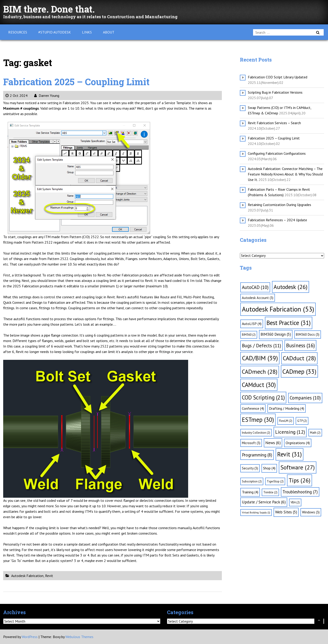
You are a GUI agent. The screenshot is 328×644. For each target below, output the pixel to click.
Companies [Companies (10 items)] (305, 398)
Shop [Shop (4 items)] (269, 468)
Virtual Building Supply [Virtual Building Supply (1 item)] (256, 513)
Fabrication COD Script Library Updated (278, 77)
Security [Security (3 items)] (250, 468)
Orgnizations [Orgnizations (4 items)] (298, 443)
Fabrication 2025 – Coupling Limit (76, 82)
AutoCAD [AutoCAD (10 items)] (255, 287)
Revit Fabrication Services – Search (274, 123)
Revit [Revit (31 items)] (290, 454)
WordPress (30, 637)
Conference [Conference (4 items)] (253, 408)
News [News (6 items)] (273, 443)
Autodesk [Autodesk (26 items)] (291, 287)
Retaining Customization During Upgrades (279, 205)
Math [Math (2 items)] (315, 433)
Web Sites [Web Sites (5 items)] (286, 512)
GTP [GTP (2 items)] (302, 421)
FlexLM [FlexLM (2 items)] (286, 421)
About (109, 32)
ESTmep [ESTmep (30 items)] (258, 420)
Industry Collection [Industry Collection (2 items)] (256, 433)
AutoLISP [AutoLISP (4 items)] (252, 324)
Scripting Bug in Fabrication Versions (275, 92)
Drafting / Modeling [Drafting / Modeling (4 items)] (287, 408)
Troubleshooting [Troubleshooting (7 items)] (300, 492)
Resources (18, 32)
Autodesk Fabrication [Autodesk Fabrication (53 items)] (278, 309)
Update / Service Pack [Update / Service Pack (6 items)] (264, 502)
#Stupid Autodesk (55, 32)
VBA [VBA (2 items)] (295, 502)
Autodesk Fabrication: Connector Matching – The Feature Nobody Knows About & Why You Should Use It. (285, 174)
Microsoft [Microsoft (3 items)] (251, 443)
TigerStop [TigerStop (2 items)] (275, 481)
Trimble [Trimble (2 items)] (270, 492)
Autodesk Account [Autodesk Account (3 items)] (258, 298)
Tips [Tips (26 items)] (300, 480)
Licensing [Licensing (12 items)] (290, 432)
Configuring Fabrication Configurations (277, 153)
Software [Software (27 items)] (298, 467)
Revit (49, 576)
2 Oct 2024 (17, 95)
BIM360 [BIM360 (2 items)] (249, 335)
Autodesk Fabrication (27, 576)
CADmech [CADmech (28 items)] (260, 372)
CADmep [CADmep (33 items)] (299, 371)
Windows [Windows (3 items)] (311, 512)
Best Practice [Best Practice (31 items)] (289, 323)
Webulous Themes (79, 637)
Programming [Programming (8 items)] (257, 455)
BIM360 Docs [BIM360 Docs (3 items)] (308, 334)
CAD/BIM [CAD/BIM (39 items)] (260, 358)
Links (87, 32)
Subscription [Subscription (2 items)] (252, 481)
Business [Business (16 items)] (300, 345)
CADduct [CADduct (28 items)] (299, 358)
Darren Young (47, 95)
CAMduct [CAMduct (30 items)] (259, 385)
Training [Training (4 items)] (250, 492)
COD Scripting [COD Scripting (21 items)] (263, 397)
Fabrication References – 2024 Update (277, 220)
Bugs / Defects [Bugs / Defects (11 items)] (261, 346)
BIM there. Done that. (49, 9)
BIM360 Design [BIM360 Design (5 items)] (276, 334)
